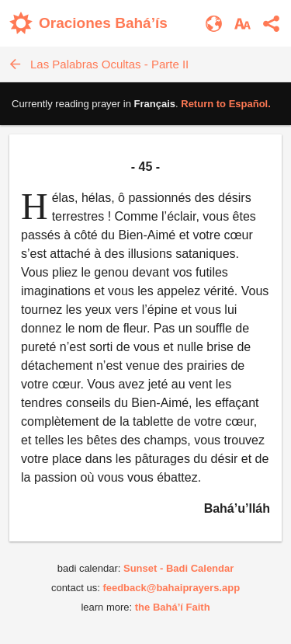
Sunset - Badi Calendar (178, 568)
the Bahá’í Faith (173, 607)
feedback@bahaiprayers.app (171, 588)
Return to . (226, 104)
